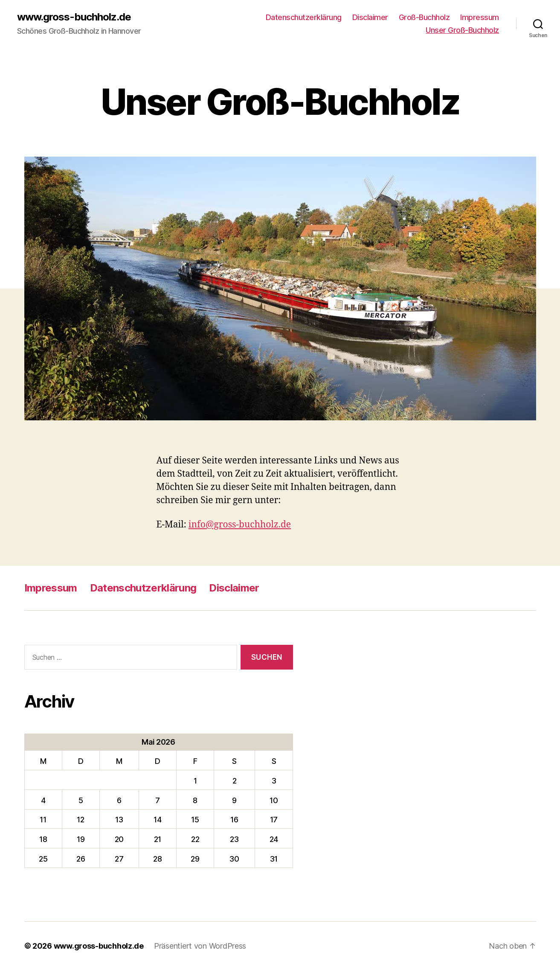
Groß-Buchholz (424, 17)
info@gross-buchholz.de (240, 525)
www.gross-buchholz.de (74, 17)
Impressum (480, 17)
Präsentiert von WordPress (200, 946)
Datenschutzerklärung (304, 17)
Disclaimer (370, 17)
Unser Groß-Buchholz (462, 30)
